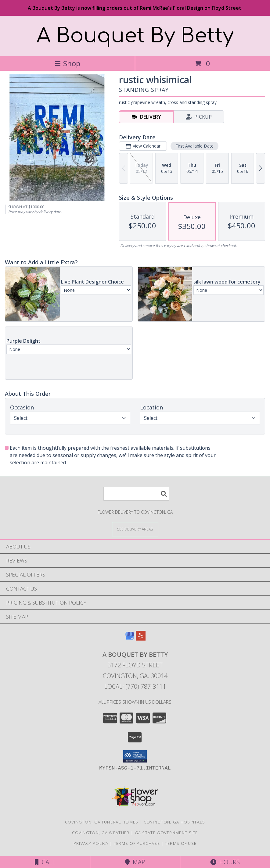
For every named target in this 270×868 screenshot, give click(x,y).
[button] (135, 756)
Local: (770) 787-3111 (135, 686)
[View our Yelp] (141, 639)
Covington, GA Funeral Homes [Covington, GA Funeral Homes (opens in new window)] (102, 822)
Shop (67, 63)
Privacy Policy (91, 843)
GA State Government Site (166, 833)
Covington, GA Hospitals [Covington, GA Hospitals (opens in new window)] (175, 822)
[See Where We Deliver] (135, 529)
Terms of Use (181, 843)
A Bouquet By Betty (135, 36)
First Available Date (194, 146)
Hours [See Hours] (225, 862)
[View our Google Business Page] (130, 639)
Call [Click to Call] (45, 862)
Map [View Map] (135, 862)
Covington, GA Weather (101, 833)
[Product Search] (136, 494)
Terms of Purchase (137, 843)
